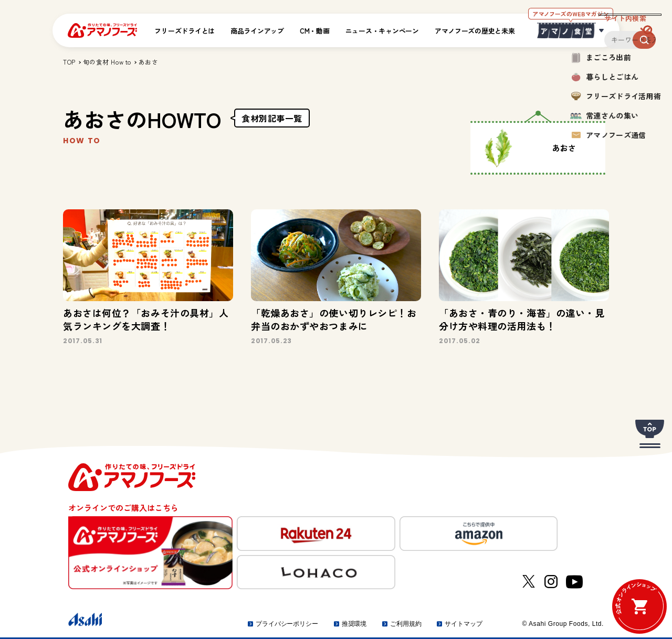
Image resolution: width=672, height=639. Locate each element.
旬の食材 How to (107, 62)
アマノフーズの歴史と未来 (475, 31)
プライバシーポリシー (287, 624)
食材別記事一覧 (272, 118)
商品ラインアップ (257, 31)
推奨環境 (354, 624)
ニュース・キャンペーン (382, 31)
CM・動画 (315, 31)
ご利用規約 (406, 624)
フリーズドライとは (185, 31)
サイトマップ (463, 624)
